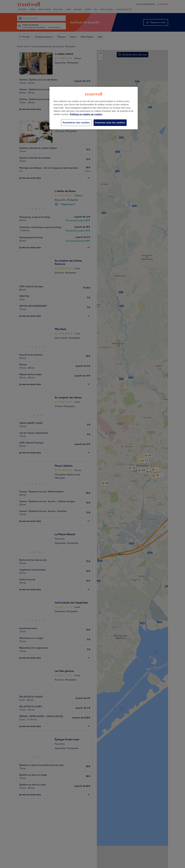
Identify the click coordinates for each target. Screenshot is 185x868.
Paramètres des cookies (76, 123)
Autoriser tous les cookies (110, 123)
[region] (94, 108)
